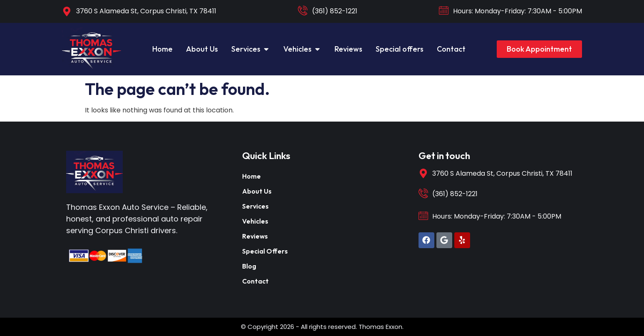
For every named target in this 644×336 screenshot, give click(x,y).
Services (255, 206)
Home (251, 176)
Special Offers (265, 251)
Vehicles (255, 221)
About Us (257, 191)
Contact (255, 281)
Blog (249, 266)
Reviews (255, 236)
